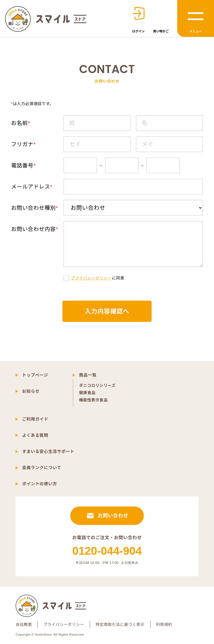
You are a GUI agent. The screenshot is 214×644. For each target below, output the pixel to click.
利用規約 (164, 624)
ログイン (138, 31)
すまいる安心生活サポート (48, 451)
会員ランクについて (42, 468)
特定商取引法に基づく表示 (120, 624)
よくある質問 (35, 435)
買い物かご (161, 31)
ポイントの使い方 (39, 484)
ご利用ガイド (35, 419)
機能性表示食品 (93, 400)
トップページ (35, 375)
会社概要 (24, 624)
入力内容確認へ (107, 311)
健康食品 (87, 393)
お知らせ (31, 391)
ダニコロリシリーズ (97, 385)
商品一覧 (88, 375)
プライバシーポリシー (91, 278)
